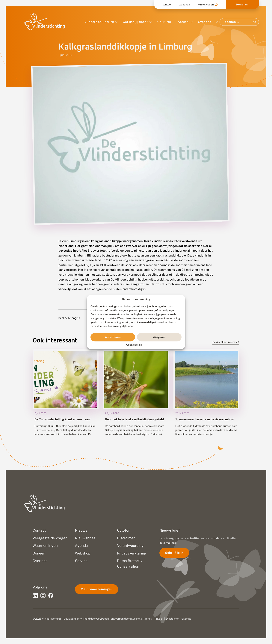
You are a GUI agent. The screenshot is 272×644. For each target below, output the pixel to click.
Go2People (103, 619)
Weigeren (159, 337)
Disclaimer (172, 619)
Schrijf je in (174, 553)
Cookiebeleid (134, 345)
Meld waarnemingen (97, 589)
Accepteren (113, 337)
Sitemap (186, 619)
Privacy (159, 619)
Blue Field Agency (141, 619)
